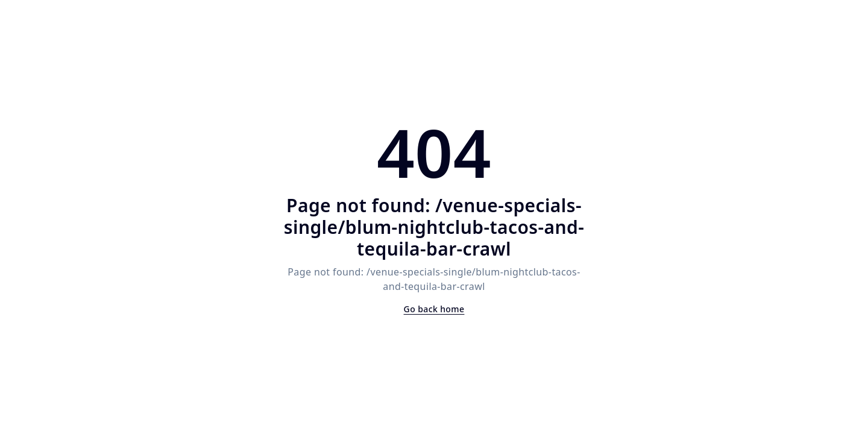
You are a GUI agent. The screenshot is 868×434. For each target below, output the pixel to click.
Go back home (434, 309)
